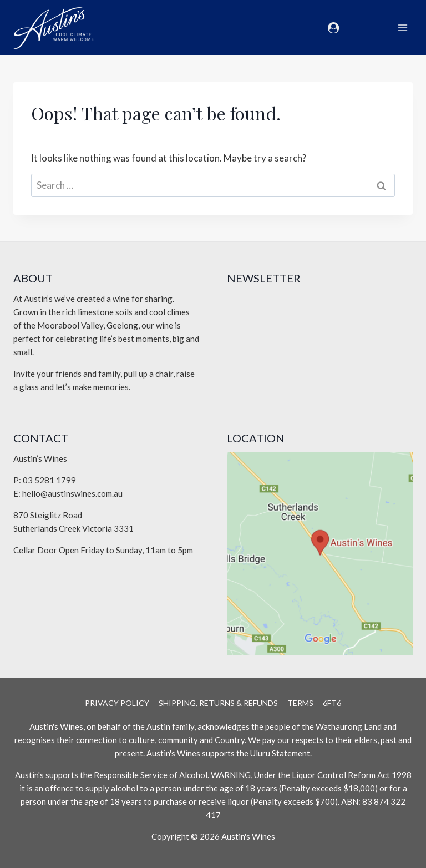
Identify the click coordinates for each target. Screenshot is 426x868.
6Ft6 (332, 703)
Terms (300, 703)
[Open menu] (402, 27)
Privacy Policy (117, 703)
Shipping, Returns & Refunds (218, 703)
